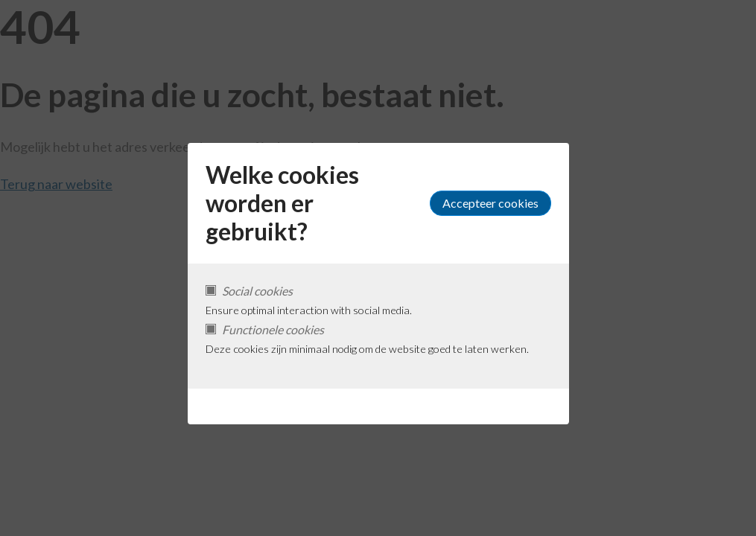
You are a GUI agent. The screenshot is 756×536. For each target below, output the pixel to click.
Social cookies (257, 291)
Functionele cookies (273, 329)
